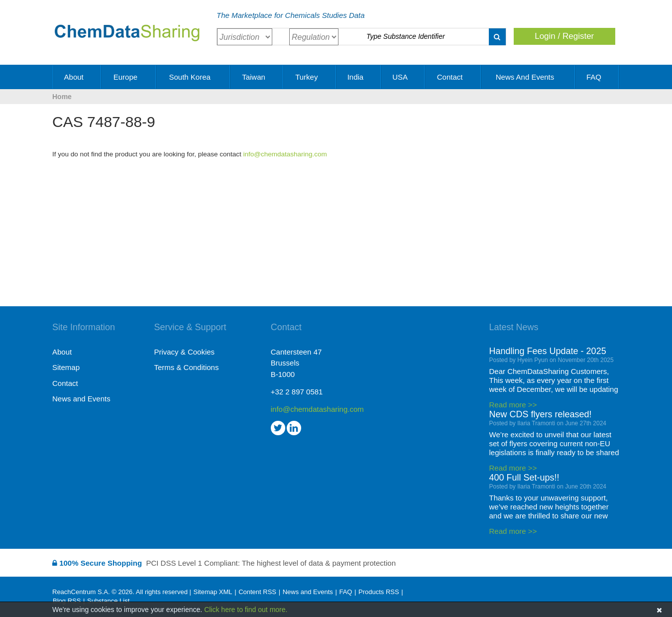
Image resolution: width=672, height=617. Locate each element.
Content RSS (257, 592)
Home (62, 97)
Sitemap (66, 367)
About (77, 77)
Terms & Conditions (186, 367)
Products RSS (379, 592)
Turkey (310, 77)
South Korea (193, 77)
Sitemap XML (213, 592)
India (359, 77)
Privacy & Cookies (184, 352)
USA (403, 77)
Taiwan (257, 77)
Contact (453, 77)
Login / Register (564, 36)
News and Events (529, 77)
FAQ (597, 77)
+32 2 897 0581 (297, 392)
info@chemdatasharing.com (285, 154)
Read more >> (513, 405)
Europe (129, 77)
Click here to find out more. (246, 610)
